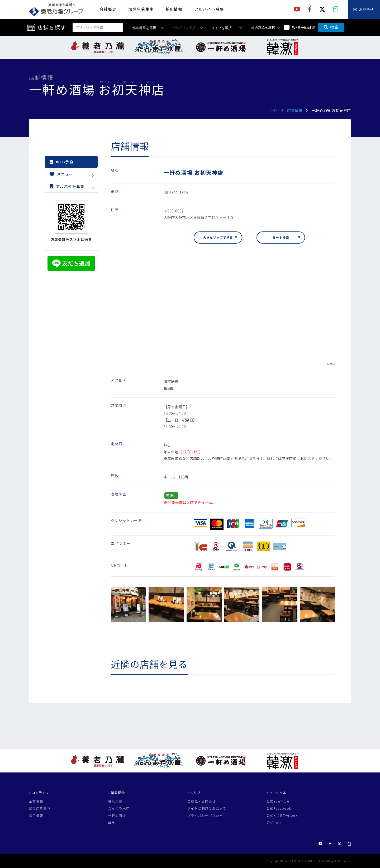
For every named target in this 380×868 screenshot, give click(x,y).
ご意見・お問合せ (202, 801)
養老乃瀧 (115, 801)
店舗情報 (295, 110)
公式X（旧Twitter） (283, 815)
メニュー (61, 174)
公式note (274, 823)
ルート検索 (281, 237)
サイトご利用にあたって (207, 808)
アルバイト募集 (209, 9)
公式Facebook (279, 808)
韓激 (112, 823)
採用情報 (174, 9)
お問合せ (366, 10)
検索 (331, 27)
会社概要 (108, 9)
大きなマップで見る (218, 237)
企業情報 (36, 801)
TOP (274, 110)
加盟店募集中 (141, 9)
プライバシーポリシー (205, 815)
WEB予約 (61, 162)
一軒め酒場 (117, 815)
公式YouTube (278, 801)
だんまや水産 (119, 808)
